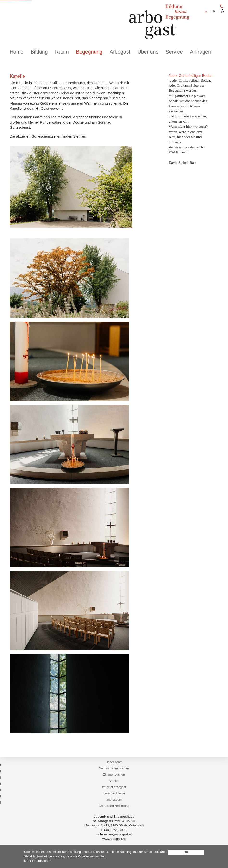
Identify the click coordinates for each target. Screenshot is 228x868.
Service (174, 52)
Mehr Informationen (38, 861)
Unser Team (114, 762)
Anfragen (200, 52)
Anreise (114, 781)
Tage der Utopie (114, 793)
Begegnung (89, 52)
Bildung (39, 52)
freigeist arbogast (114, 787)
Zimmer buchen (114, 774)
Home (16, 52)
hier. (83, 136)
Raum (62, 52)
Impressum (114, 799)
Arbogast (120, 52)
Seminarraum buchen (114, 768)
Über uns (148, 52)
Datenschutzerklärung (114, 806)
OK (186, 852)
